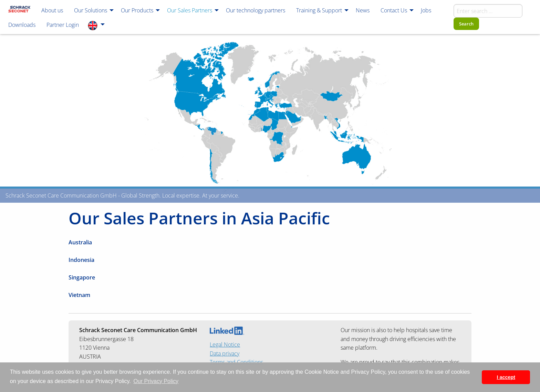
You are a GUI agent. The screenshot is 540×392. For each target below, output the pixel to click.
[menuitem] (19, 10)
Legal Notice (225, 345)
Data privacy (225, 353)
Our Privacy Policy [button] (156, 381)
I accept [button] (506, 377)
